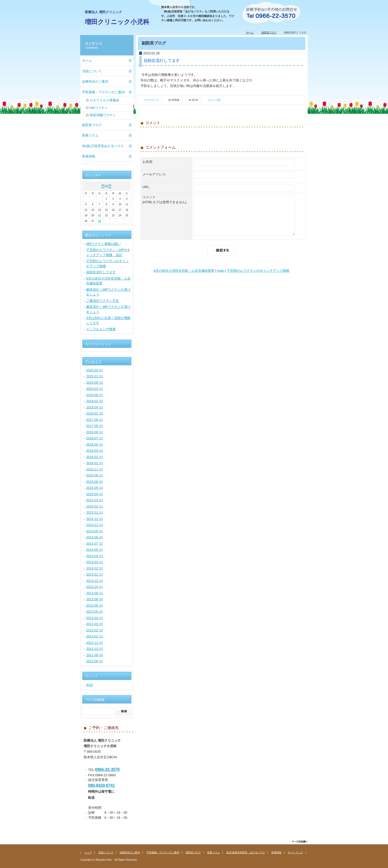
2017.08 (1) (95, 420)
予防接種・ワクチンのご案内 (103, 92)
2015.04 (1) (95, 494)
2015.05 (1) (95, 488)
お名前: (148, 162)
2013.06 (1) (95, 606)
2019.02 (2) (95, 401)
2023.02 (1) (95, 389)
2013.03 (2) (95, 624)
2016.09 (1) (95, 432)
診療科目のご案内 (95, 82)
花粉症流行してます (101, 272)
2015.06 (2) (95, 482)
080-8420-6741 (102, 785)
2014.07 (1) (95, 544)
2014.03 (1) (95, 562)
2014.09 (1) (95, 531)
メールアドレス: (154, 174)
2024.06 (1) (95, 383)
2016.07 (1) (95, 438)
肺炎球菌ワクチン (103, 115)
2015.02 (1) (95, 506)
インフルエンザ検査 (101, 329)
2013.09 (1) (95, 593)
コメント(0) (214, 100)
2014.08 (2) (95, 537)
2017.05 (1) (95, 426)
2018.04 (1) (95, 407)
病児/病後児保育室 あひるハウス (246, 852)
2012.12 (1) (95, 643)
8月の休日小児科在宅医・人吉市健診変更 (184, 271)
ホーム (250, 32)
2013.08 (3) (95, 599)
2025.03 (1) (95, 370)
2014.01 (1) (95, 574)
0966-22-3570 (107, 770)
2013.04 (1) (95, 618)
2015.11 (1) (95, 469)
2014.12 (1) (95, 519)
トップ (88, 852)
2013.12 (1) (95, 581)
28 (99, 221)
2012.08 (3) (95, 655)
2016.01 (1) (95, 463)
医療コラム (90, 135)
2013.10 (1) (95, 587)
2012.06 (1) (95, 661)
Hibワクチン (99, 108)
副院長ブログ (269, 32)
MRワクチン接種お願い (103, 244)
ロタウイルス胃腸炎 (104, 100)
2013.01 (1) (95, 636)
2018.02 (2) (95, 413)
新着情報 (89, 156)
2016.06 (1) (95, 444)
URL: (146, 187)
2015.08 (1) (95, 475)
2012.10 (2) (95, 649)
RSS (90, 685)
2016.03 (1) (95, 451)
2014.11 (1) (95, 525)
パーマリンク (152, 100)
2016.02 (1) (95, 457)
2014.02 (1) (95, 568)
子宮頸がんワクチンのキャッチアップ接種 (258, 271)
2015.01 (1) (95, 512)
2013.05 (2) (95, 612)
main (221, 271)
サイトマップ (295, 852)
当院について (92, 71)
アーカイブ (93, 362)
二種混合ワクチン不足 (103, 301)
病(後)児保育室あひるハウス (103, 146)
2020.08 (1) (95, 395)
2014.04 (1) (95, 556)
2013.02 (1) (95, 630)
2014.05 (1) (95, 550)
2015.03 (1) (95, 500)
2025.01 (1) (95, 376)
